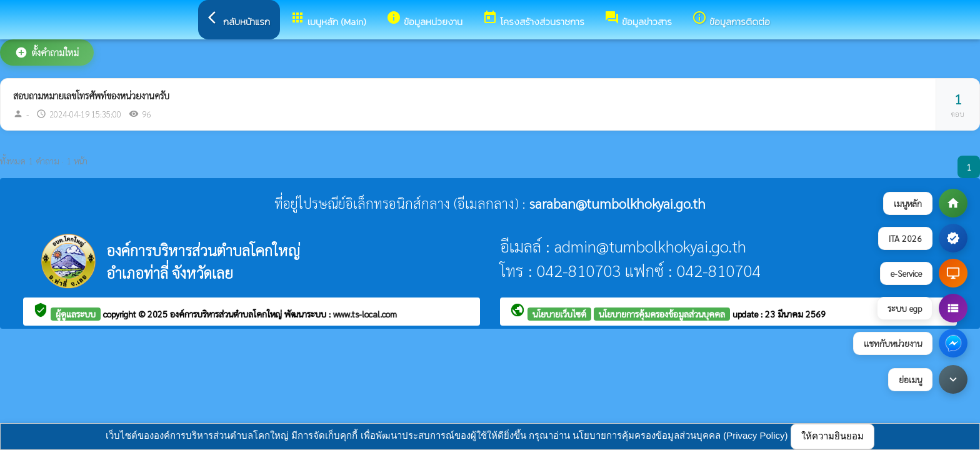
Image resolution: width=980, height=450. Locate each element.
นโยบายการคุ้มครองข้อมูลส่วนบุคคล (662, 314)
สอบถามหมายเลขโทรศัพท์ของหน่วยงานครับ (91, 95)
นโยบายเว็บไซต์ (559, 314)
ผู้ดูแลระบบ (76, 314)
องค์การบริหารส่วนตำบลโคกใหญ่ (227, 314)
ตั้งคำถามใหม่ (47, 52)
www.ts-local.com (365, 314)
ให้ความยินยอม (832, 436)
